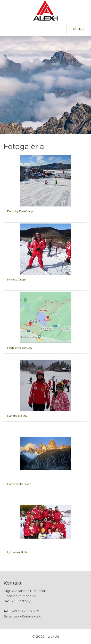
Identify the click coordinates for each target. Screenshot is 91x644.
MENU (78, 29)
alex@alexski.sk (28, 616)
